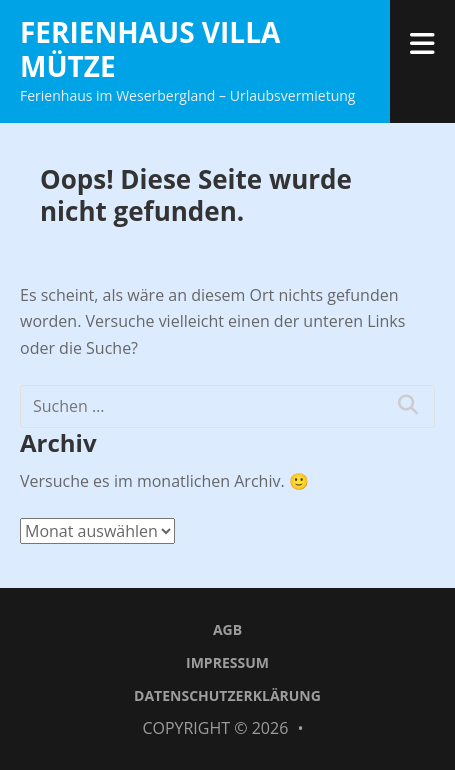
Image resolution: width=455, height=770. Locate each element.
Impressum (227, 662)
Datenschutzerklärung (227, 695)
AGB (227, 629)
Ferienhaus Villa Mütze (150, 49)
